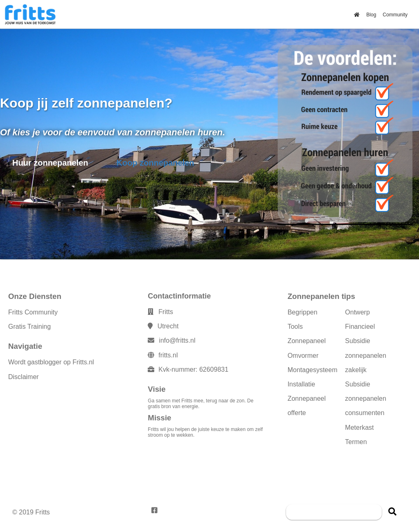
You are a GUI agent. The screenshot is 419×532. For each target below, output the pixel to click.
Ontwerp (357, 312)
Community (395, 15)
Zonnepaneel (307, 341)
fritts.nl (168, 355)
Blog (371, 15)
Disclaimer (24, 377)
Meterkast (359, 428)
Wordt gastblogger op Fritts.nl (51, 362)
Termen (356, 442)
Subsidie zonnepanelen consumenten (366, 398)
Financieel (360, 327)
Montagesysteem (313, 370)
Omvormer (303, 356)
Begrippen (303, 312)
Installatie (302, 384)
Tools (295, 327)
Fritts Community (33, 312)
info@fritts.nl (177, 340)
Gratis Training (29, 327)
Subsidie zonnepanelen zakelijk (366, 355)
